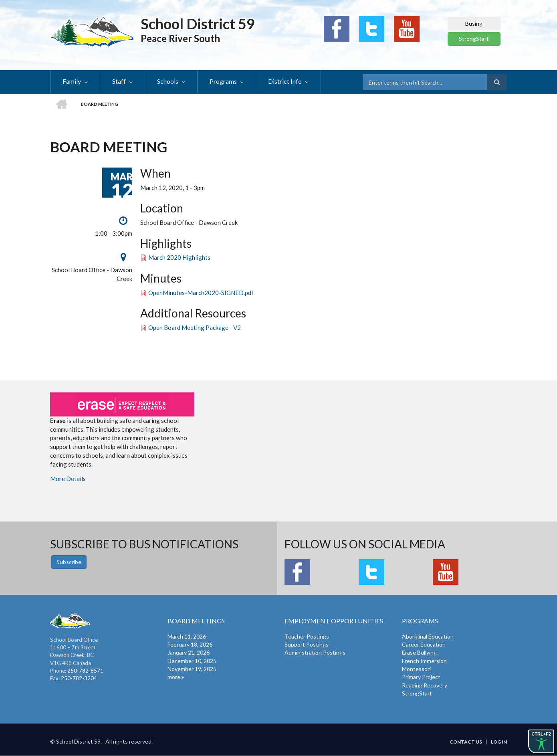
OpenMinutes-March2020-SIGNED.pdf (201, 293)
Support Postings (307, 644)
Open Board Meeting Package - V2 (195, 327)
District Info (285, 81)
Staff (119, 81)
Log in (499, 742)
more (174, 677)
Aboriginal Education (428, 636)
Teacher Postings (307, 636)
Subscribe (69, 562)
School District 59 (198, 24)
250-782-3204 (79, 678)
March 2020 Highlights (179, 257)
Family (72, 81)
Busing (474, 23)
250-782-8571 (85, 671)
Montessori (416, 669)
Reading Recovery (425, 685)
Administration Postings (315, 652)
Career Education (424, 644)
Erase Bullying (419, 652)
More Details (68, 479)
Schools (168, 81)
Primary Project (421, 677)
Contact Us (466, 742)
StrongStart (474, 39)
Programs (223, 81)
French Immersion (424, 661)
